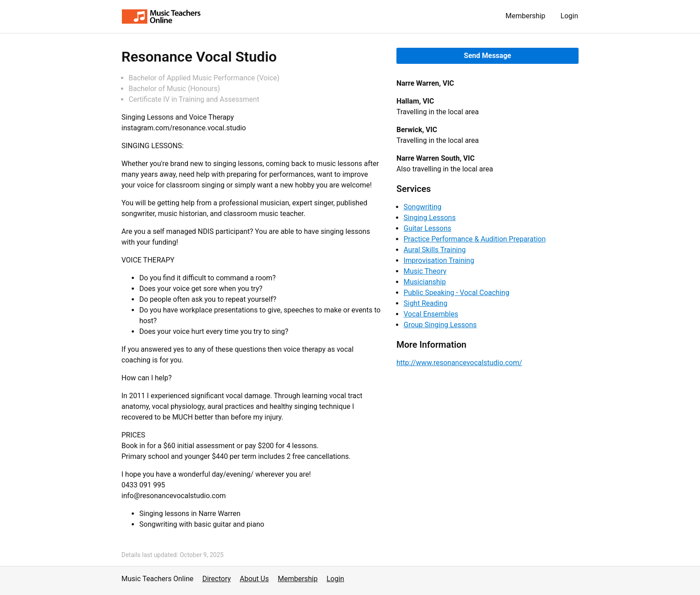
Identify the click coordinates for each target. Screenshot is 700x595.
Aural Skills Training (435, 250)
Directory (217, 579)
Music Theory (425, 271)
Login (569, 16)
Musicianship (425, 282)
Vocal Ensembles (431, 314)
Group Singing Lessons (440, 325)
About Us (254, 579)
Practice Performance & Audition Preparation (475, 239)
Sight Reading (425, 303)
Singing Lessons (430, 218)
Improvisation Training (439, 260)
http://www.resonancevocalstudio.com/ (459, 363)
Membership (525, 16)
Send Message (487, 56)
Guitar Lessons (427, 228)
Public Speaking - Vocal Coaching (456, 293)
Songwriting (423, 207)
